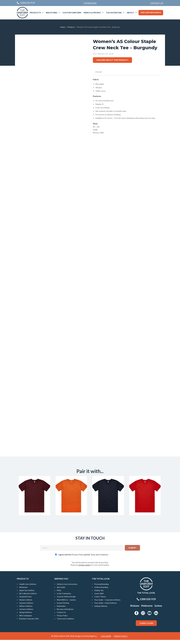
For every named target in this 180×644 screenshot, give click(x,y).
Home (63, 27)
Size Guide (61, 591)
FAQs (59, 594)
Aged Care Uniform (27, 594)
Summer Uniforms (26, 607)
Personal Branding (101, 588)
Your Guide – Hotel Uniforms (106, 607)
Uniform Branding (101, 591)
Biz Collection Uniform (28, 598)
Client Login (146, 627)
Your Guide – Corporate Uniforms (107, 604)
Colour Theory (100, 601)
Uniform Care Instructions (67, 588)
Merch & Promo (92, 13)
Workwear (23, 591)
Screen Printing (63, 607)
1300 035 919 (146, 603)
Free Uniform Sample (151, 13)
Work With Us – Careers (66, 604)
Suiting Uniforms (101, 610)
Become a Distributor (65, 613)
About (130, 13)
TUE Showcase (114, 13)
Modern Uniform (26, 604)
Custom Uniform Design (66, 601)
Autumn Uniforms (26, 613)
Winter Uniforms (26, 610)
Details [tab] (99, 72)
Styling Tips (99, 594)
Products (35, 13)
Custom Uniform (72, 13)
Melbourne (147, 610)
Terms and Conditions (99, 559)
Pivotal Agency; (90, 640)
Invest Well (99, 598)
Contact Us (157, 3)
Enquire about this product (112, 60)
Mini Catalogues (26, 619)
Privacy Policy (77, 559)
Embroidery (61, 610)
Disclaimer (106, 640)
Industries (52, 13)
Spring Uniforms (26, 616)
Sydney (158, 610)
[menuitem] (157, 3)
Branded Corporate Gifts (29, 623)
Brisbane (135, 610)
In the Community (64, 598)
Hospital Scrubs (25, 601)
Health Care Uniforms (28, 588)
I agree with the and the (83, 559)
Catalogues (90, 3)
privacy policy (85, 569)
